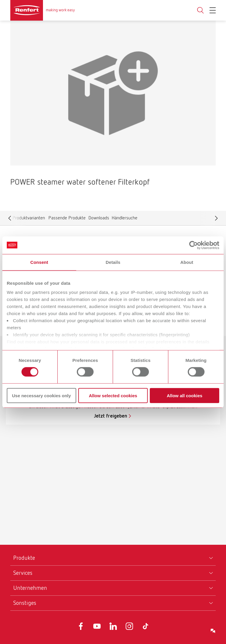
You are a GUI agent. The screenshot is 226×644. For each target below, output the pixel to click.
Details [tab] (113, 262)
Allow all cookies (185, 396)
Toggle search (200, 10)
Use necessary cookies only (41, 396)
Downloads (99, 219)
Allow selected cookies (113, 396)
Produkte (24, 558)
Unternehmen (30, 588)
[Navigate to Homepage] (43, 10)
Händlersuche (124, 219)
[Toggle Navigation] (213, 10)
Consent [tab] (39, 262)
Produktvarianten (29, 219)
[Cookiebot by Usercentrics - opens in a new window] (193, 245)
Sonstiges (25, 603)
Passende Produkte (67, 219)
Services (23, 573)
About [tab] (187, 262)
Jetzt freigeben (110, 416)
